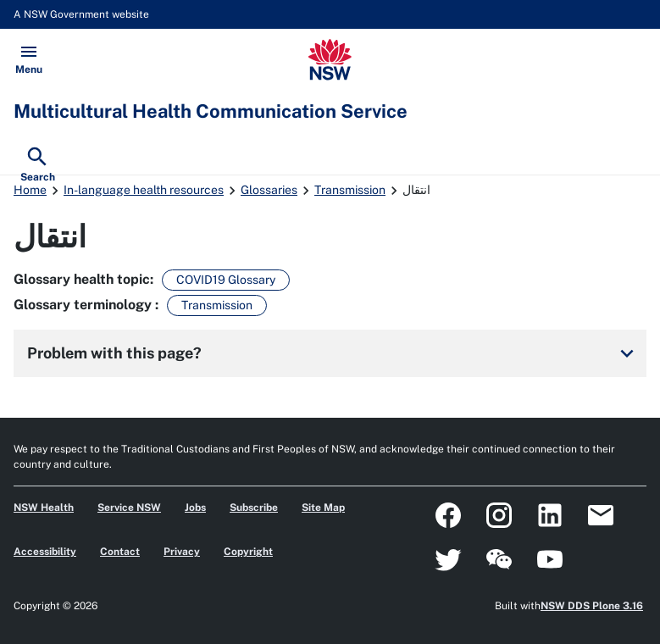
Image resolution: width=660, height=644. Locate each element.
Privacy (182, 552)
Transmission (350, 190)
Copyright (248, 552)
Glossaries (269, 190)
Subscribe (254, 508)
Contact (120, 552)
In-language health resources (144, 190)
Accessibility (45, 552)
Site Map (323, 508)
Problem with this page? (333, 353)
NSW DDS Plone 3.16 (592, 606)
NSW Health (44, 508)
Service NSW (129, 508)
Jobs (195, 508)
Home (30, 190)
